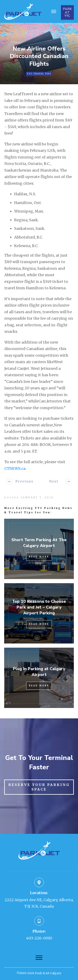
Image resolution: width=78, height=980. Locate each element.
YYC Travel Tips (39, 74)
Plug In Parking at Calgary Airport (39, 672)
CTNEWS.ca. (15, 468)
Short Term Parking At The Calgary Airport (39, 543)
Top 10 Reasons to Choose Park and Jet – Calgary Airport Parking (39, 607)
